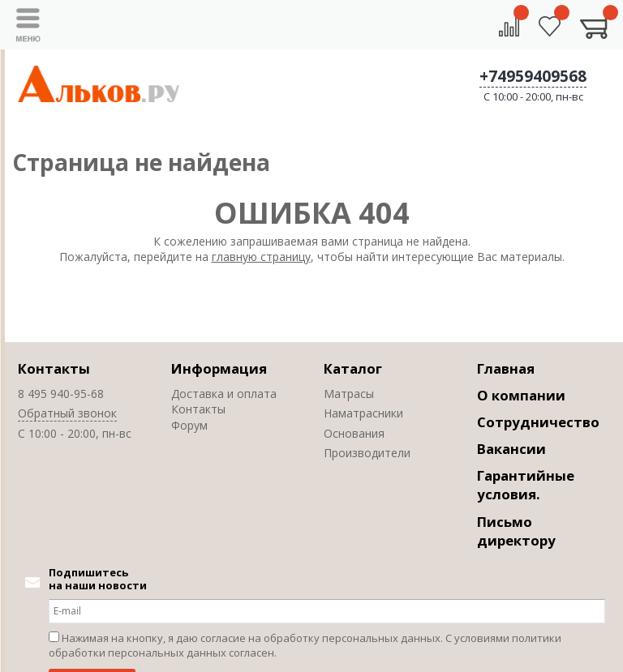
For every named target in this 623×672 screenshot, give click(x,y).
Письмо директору (516, 531)
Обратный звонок (67, 413)
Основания (354, 433)
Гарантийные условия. (526, 485)
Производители (367, 453)
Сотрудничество (538, 422)
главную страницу (261, 257)
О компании (521, 395)
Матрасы (349, 394)
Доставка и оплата (224, 394)
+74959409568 (533, 76)
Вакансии (511, 449)
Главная (506, 368)
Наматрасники (363, 413)
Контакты (54, 368)
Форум (189, 425)
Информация (219, 368)
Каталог (353, 368)
